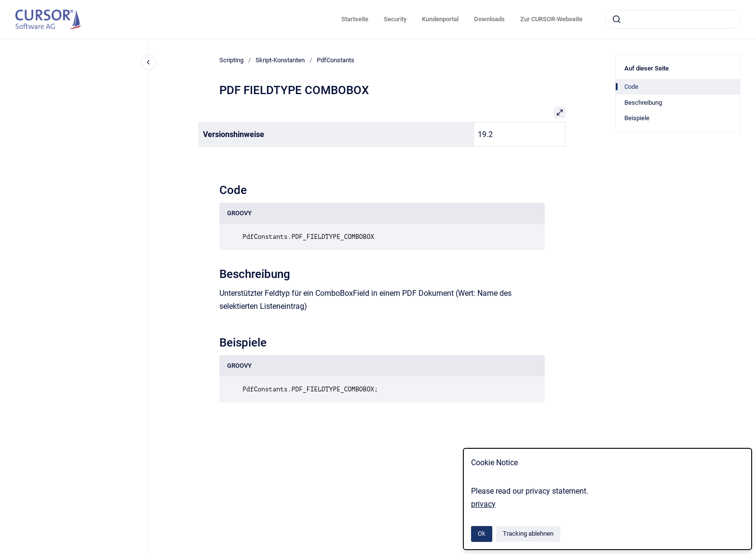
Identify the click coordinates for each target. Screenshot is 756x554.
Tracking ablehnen (528, 533)
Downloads (489, 19)
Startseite (355, 19)
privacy (483, 504)
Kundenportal (440, 19)
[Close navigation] (148, 62)
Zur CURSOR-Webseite (551, 19)
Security (395, 19)
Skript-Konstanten (280, 60)
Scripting (231, 60)
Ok (482, 533)
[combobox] (673, 19)
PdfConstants (336, 60)
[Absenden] (617, 19)
